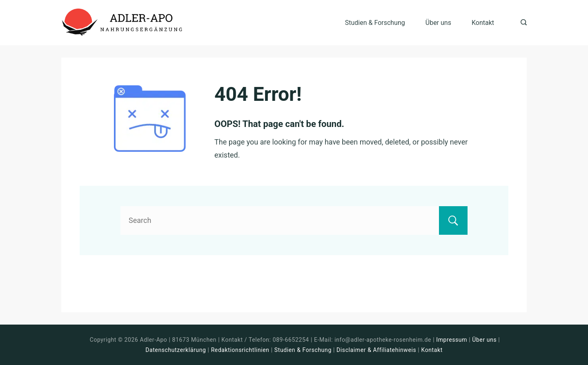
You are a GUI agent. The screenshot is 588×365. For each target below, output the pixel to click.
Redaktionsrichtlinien (240, 350)
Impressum (452, 340)
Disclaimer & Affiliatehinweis (376, 350)
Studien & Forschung (375, 23)
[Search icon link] (522, 23)
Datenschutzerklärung (176, 350)
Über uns (438, 23)
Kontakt (483, 23)
